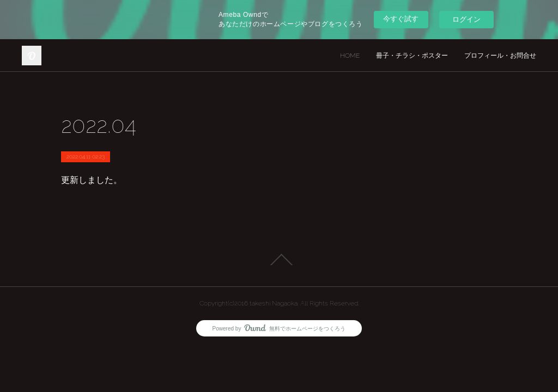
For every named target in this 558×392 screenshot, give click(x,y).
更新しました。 (92, 180)
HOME (350, 56)
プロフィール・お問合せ (500, 56)
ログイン (466, 19)
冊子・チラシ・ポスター (412, 56)
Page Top (279, 260)
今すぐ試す (401, 19)
